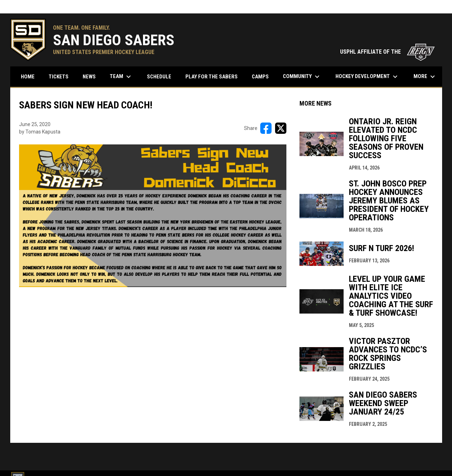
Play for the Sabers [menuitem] (212, 77)
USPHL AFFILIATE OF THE (388, 52)
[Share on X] (281, 128)
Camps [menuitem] (260, 77)
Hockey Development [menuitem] (367, 77)
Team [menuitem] (121, 77)
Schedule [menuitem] (162, 76)
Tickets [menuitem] (59, 77)
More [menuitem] (425, 77)
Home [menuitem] (28, 77)
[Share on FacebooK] (266, 128)
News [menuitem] (89, 77)
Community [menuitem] (302, 77)
